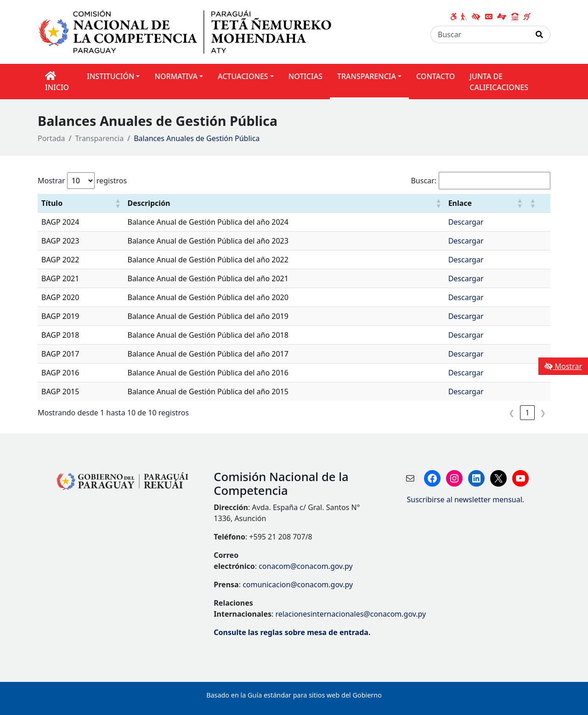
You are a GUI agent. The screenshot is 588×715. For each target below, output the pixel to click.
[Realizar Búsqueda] (540, 34)
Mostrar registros (82, 181)
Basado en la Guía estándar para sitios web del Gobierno (294, 695)
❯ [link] (543, 413)
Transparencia (100, 138)
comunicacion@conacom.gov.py (298, 584)
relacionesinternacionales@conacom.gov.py (351, 614)
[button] (117, 203)
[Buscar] (480, 34)
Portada (51, 138)
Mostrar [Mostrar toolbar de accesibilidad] (563, 366)
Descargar (466, 222)
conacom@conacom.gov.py (305, 566)
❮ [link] (512, 413)
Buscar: (424, 181)
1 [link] (527, 413)
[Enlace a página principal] (190, 31)
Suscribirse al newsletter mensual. (466, 499)
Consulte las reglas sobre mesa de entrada (291, 632)
